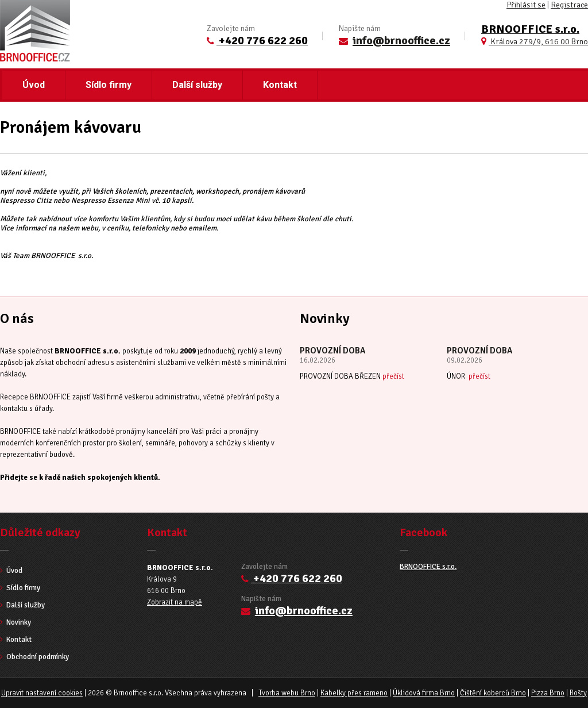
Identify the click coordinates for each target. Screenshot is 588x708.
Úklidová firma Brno (424, 693)
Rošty (578, 693)
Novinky (16, 622)
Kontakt (280, 85)
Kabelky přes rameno (354, 693)
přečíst (393, 376)
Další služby (197, 85)
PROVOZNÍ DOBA (332, 351)
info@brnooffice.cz (401, 41)
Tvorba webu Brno (287, 693)
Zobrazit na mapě (175, 602)
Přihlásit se (526, 5)
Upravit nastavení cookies (42, 693)
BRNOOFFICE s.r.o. (428, 567)
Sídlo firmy (109, 85)
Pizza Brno (548, 693)
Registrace (569, 5)
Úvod (34, 85)
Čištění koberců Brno (493, 693)
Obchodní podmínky (34, 657)
